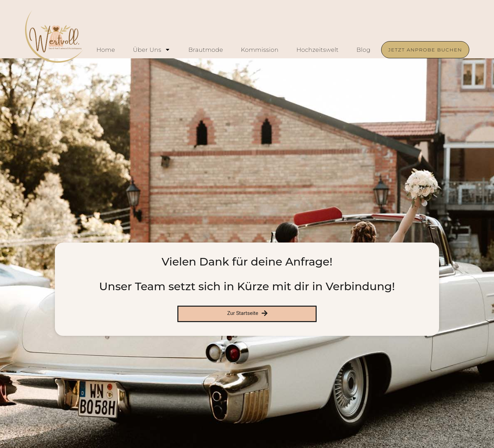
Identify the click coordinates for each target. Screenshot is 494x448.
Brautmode (206, 50)
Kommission (260, 50)
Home (106, 50)
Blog (363, 50)
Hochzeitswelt (317, 50)
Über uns (152, 50)
